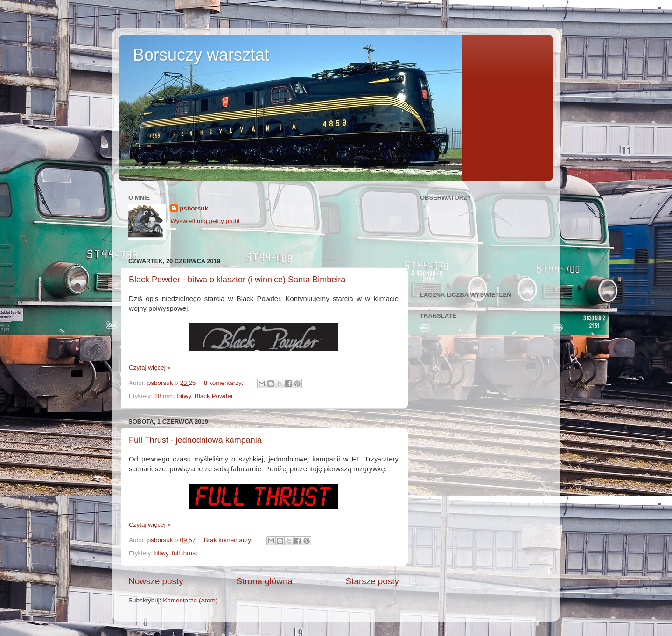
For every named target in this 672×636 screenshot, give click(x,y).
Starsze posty (372, 581)
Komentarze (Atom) (190, 600)
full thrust (185, 553)
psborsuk (194, 208)
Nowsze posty (156, 581)
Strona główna (264, 581)
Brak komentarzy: (229, 540)
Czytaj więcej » (150, 367)
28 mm (164, 396)
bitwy (184, 396)
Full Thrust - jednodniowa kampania (195, 440)
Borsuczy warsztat (201, 55)
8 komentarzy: (225, 383)
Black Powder (214, 396)
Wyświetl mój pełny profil (205, 221)
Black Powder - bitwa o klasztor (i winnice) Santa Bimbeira (237, 280)
